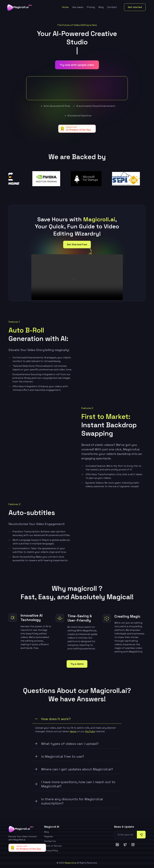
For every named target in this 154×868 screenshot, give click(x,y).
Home (65, 7)
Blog (101, 7)
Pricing (91, 7)
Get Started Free (77, 246)
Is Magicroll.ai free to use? (60, 758)
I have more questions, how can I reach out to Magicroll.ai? (75, 786)
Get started (135, 7)
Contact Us (50, 841)
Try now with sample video (77, 66)
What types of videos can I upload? (67, 745)
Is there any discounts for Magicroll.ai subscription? (69, 803)
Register (49, 836)
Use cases (78, 7)
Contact (112, 7)
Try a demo (77, 664)
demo (73, 733)
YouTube (90, 733)
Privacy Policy (51, 850)
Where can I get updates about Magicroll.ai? (74, 771)
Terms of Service (53, 846)
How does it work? (53, 720)
